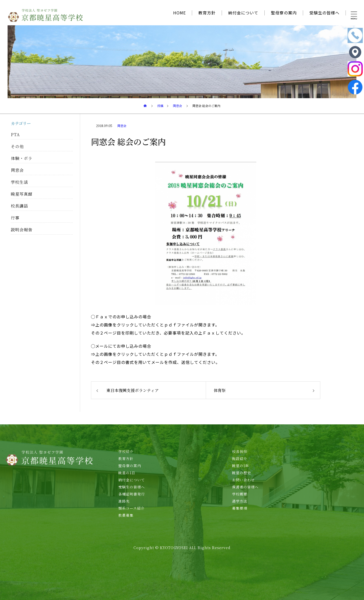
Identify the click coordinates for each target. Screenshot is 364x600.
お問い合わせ (243, 480)
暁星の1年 (241, 466)
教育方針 (207, 13)
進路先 (124, 501)
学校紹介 (126, 451)
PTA (15, 135)
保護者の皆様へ (245, 487)
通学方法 (240, 501)
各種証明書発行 (132, 494)
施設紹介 (240, 459)
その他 (17, 146)
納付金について (243, 13)
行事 (15, 218)
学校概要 (240, 494)
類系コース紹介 (131, 508)
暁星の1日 (127, 473)
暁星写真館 (22, 194)
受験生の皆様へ (324, 13)
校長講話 (19, 206)
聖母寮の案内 (284, 13)
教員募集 (126, 515)
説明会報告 (22, 230)
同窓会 (122, 126)
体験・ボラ (22, 158)
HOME (179, 13)
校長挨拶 (240, 451)
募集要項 (240, 508)
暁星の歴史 (242, 473)
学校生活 (19, 182)
